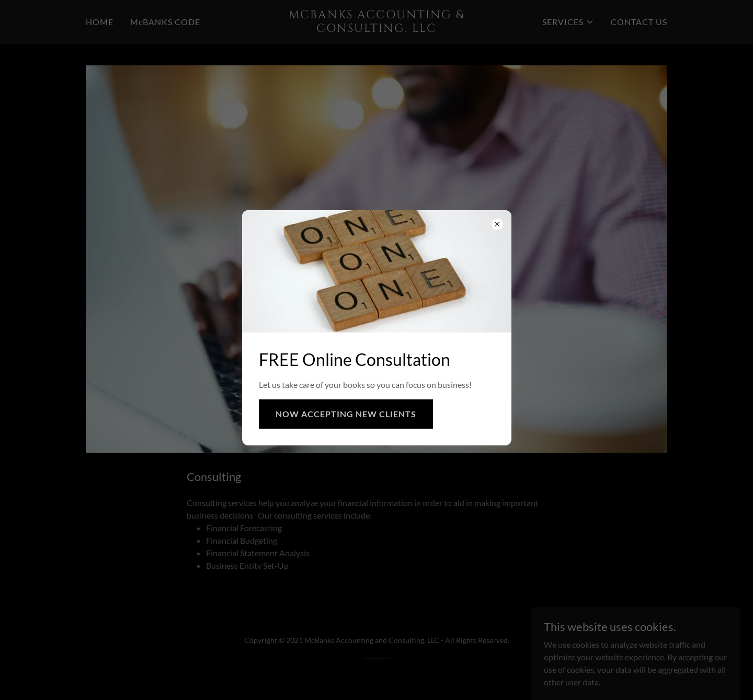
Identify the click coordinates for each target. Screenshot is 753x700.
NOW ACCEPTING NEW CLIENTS (346, 414)
